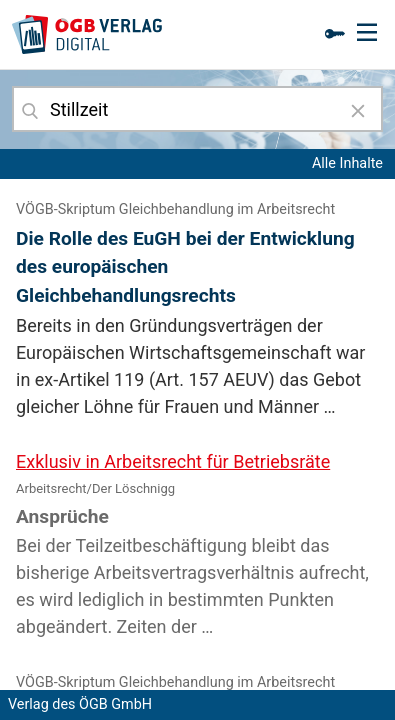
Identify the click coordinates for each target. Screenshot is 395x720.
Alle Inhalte (347, 163)
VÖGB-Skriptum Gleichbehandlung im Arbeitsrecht (175, 209)
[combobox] (197, 109)
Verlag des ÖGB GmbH (80, 704)
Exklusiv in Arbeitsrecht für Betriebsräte (173, 461)
